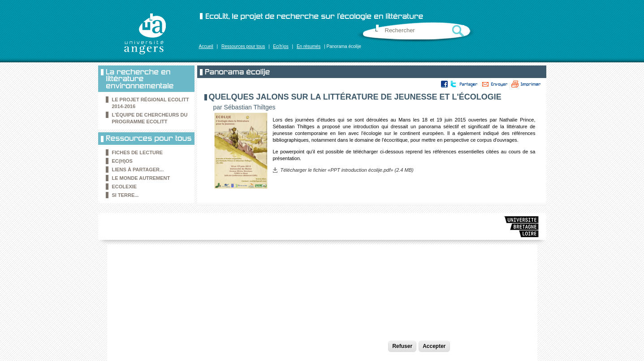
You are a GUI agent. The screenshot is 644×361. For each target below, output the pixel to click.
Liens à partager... (138, 170)
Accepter (434, 346)
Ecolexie (125, 187)
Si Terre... (125, 195)
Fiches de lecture (138, 152)
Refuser (402, 346)
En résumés (309, 46)
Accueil (206, 46)
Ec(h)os (281, 46)
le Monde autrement (141, 178)
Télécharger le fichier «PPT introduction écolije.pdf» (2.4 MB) (347, 170)
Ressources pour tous (243, 46)
